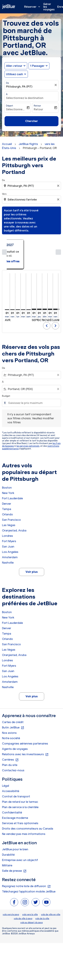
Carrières (10, 739)
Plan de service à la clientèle (20, 786)
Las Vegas (9, 504)
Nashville (8, 542)
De (7, 83)
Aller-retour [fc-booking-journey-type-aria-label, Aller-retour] (14, 66)
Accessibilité (11, 770)
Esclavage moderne (15, 797)
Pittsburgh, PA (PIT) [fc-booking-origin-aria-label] (19, 87)
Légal (6, 765)
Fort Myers (9, 520)
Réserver (33, 7)
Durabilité (8, 834)
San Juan (8, 526)
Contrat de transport (16, 776)
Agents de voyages (15, 728)
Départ (10, 106)
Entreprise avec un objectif (20, 839)
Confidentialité (12, 792)
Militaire (7, 845)
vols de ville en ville (51, 894)
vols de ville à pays (23, 898)
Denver (7, 483)
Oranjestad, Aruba (14, 510)
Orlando (7, 494)
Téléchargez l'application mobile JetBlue (29, 871)
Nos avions (9, 712)
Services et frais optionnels (20, 802)
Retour (37, 106)
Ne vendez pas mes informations (24, 813)
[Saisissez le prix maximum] (33, 382)
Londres (7, 515)
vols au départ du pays (32, 902)
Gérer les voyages (49, 7)
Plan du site (10, 744)
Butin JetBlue (13, 707)
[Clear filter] (58, 354)
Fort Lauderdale (12, 478)
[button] (39, 66)
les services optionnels (28, 425)
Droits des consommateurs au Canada (28, 808)
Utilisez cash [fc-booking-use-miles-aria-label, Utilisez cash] (15, 74)
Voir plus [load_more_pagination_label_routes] (32, 551)
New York (8, 472)
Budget (6, 375)
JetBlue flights (28, 144)
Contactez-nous (13, 750)
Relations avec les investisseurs (25, 734)
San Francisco (11, 499)
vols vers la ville (30, 894)
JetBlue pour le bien (15, 829)
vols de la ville (42, 898)
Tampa (7, 488)
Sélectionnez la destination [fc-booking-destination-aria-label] (25, 98)
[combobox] (32, 354)
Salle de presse (14, 850)
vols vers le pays (11, 894)
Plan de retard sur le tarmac (20, 781)
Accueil (7, 144)
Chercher (32, 121)
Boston (7, 467)
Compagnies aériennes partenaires (25, 723)
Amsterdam (10, 536)
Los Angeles (10, 531)
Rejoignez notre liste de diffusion (26, 866)
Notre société (11, 717)
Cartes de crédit (13, 701)
